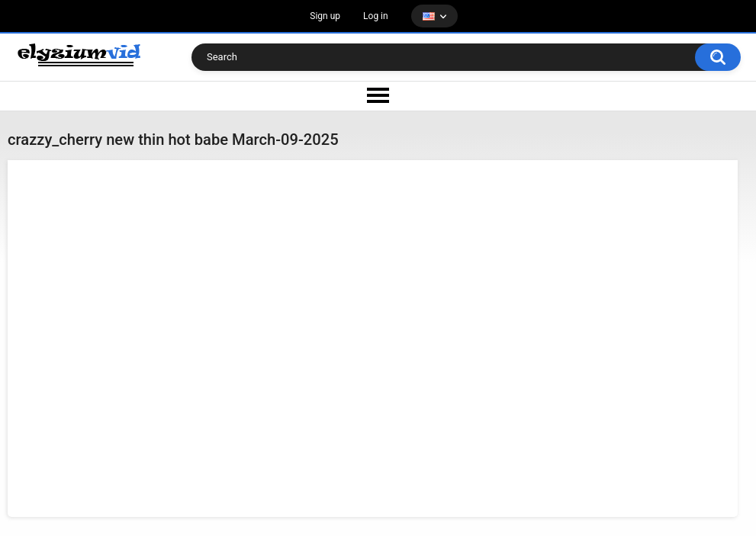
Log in (376, 16)
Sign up (325, 16)
